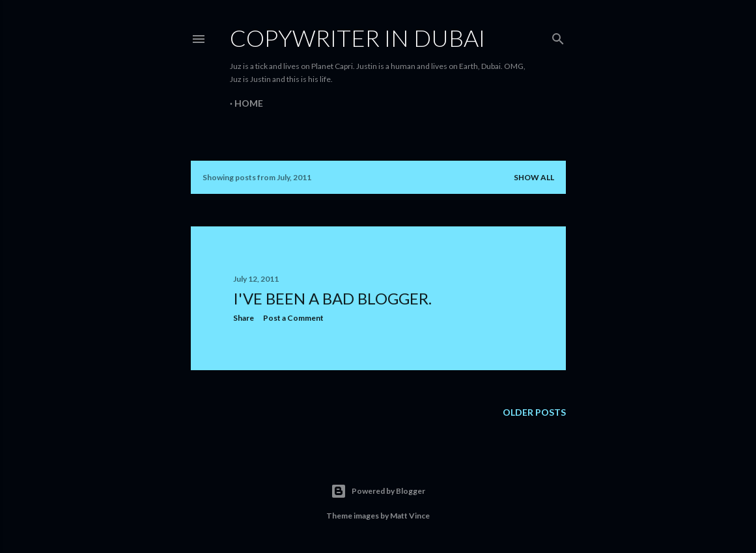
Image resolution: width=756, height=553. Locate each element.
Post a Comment (293, 318)
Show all (534, 177)
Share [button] (244, 318)
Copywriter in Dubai (357, 38)
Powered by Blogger (378, 491)
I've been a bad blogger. (332, 298)
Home (249, 103)
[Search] (558, 36)
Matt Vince (410, 516)
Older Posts (534, 412)
